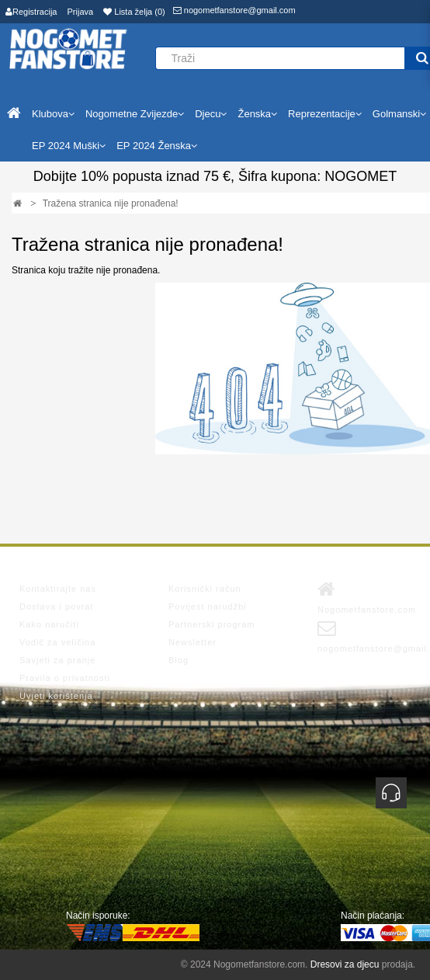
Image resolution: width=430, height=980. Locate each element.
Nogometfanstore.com (367, 597)
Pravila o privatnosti (65, 678)
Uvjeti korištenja (56, 696)
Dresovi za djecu (345, 964)
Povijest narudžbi (208, 606)
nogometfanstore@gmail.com (234, 10)
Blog (179, 660)
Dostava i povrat (56, 606)
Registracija (31, 12)
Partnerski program (212, 624)
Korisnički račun (205, 589)
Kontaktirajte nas (58, 589)
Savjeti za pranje (57, 660)
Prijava (81, 12)
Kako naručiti (49, 624)
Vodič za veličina (57, 642)
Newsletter (192, 642)
